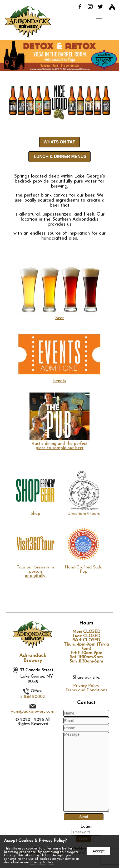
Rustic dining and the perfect (60, 442)
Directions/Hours (84, 512)
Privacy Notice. (42, 862)
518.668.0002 (33, 697)
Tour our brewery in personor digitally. (35, 570)
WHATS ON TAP (59, 142)
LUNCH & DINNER (60, 157)
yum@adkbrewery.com (33, 712)
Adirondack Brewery (33, 658)
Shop (35, 512)
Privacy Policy (86, 686)
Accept (98, 851)
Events (60, 379)
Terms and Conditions (86, 690)
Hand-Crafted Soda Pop (84, 567)
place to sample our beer (60, 448)
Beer (60, 316)
